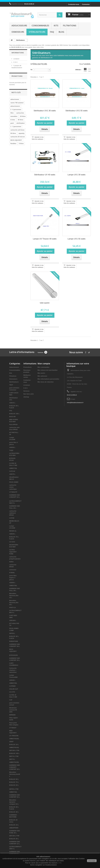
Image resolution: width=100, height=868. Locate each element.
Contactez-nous (74, 4)
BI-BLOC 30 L (14, 839)
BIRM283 (12, 715)
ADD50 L (12, 447)
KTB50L (12, 573)
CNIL (60, 863)
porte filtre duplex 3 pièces (13, 578)
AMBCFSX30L (14, 762)
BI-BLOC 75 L (14, 782)
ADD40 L (12, 680)
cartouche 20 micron (18, 137)
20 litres (23, 116)
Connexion (86, 4)
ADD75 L (12, 474)
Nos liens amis (29, 394)
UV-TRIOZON (14, 736)
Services (26, 391)
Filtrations (70, 25)
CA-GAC (12, 542)
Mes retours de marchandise (48, 370)
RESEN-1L (13, 531)
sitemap (26, 397)
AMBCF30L (13, 586)
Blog (61, 32)
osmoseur (13, 570)
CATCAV (12, 471)
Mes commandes (43, 367)
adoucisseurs (15, 106)
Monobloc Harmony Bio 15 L (14, 596)
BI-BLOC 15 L (14, 825)
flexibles (13, 144)
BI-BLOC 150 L (14, 414)
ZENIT (11, 742)
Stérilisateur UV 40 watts (45, 175)
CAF (11, 700)
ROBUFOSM (14, 641)
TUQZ (11, 450)
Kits (56, 25)
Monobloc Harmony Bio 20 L (14, 603)
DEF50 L (12, 633)
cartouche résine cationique (13, 487)
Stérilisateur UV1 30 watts (45, 111)
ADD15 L (12, 403)
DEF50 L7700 (14, 789)
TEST (11, 385)
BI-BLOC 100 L (14, 753)
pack (12, 123)
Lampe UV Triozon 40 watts (45, 239)
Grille (85, 70)
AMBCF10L (13, 792)
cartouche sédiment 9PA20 (13, 513)
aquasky (21, 133)
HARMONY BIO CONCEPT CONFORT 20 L (15, 767)
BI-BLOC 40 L (14, 812)
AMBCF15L (13, 468)
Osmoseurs (18, 32)
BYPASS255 (13, 655)
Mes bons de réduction (46, 382)
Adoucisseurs (19, 25)
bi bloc (13, 120)
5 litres (21, 144)
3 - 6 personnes (16, 110)
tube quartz (45, 303)
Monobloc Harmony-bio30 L (15, 774)
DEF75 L (12, 759)
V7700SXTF (13, 492)
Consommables (40, 25)
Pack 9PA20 (13, 425)
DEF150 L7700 (14, 836)
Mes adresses (42, 376)
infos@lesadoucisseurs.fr (75, 403)
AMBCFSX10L (14, 747)
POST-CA (13, 608)
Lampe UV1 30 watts (76, 175)
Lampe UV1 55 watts (76, 239)
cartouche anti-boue (17, 130)
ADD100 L (13, 620)
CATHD (12, 518)
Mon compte (44, 364)
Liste (89, 70)
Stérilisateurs (37, 32)
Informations (18, 53)
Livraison (16, 59)
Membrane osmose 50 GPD (13, 710)
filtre (12, 113)
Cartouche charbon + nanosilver (13, 670)
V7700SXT (13, 728)
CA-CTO (12, 692)
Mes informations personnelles (48, 379)
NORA (11, 562)
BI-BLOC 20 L (14, 785)
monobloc (14, 116)
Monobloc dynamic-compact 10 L (14, 802)
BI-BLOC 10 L (14, 745)
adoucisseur (15, 99)
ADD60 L (12, 583)
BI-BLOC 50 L (14, 779)
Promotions (17, 76)
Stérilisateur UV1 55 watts (77, 111)
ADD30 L (12, 534)
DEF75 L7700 (14, 756)
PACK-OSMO (14, 482)
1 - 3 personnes (16, 127)
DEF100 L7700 (14, 750)
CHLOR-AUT (14, 689)
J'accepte (92, 861)
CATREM (12, 686)
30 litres (21, 120)
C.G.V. (15, 62)
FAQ (52, 32)
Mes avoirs (41, 373)
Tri (31, 70)
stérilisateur (21, 123)
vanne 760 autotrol (17, 103)
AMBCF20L (13, 683)
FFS (11, 411)
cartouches (20, 113)
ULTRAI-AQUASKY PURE (13, 552)
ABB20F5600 (14, 828)
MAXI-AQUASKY (16, 140)
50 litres (13, 133)
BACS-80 (12, 417)
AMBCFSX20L (14, 739)
